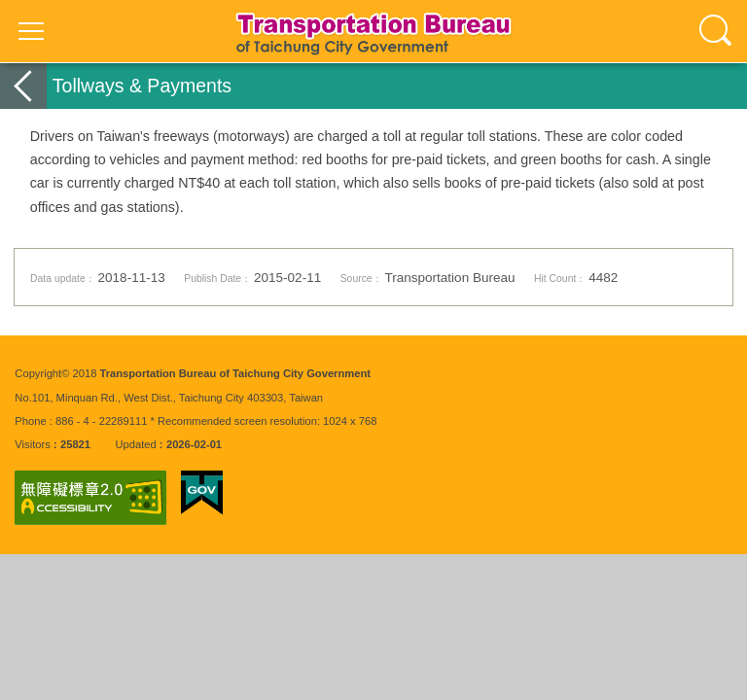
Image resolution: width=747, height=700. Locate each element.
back (23, 86)
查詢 (716, 31)
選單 (31, 31)
